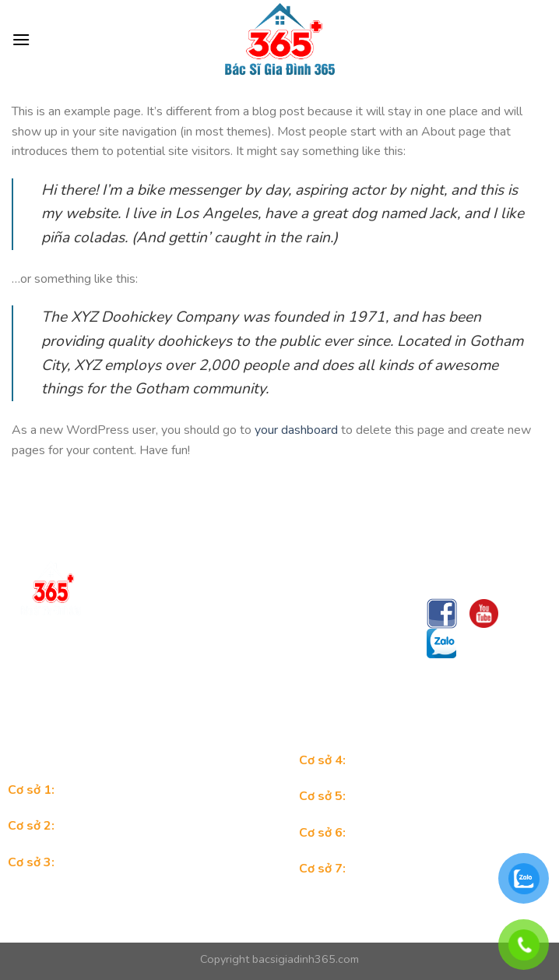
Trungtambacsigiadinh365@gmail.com (206, 698)
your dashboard (296, 430)
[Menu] (21, 39)
